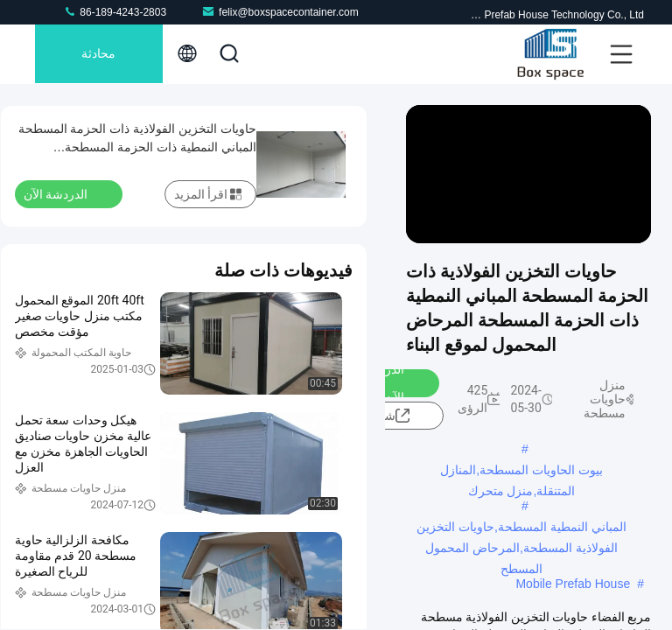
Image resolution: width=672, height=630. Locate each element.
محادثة (101, 54)
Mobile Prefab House (573, 584)
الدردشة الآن (394, 383)
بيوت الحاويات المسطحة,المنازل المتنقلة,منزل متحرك (521, 472)
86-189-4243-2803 (115, 12)
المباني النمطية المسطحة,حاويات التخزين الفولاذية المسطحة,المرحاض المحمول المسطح (521, 528)
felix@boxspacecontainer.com (280, 12)
